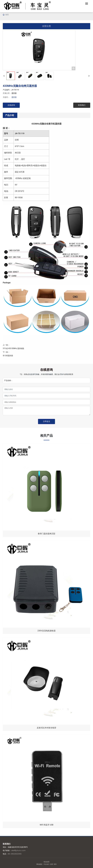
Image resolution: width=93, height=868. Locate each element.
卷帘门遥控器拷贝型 (46, 534)
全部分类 (46, 26)
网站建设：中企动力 (43, 864)
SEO (55, 864)
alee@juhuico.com (18, 850)
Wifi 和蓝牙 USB (47, 825)
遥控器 (14, 93)
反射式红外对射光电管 (46, 728)
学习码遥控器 (8, 356)
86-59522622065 (15, 854)
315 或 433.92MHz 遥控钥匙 (13, 348)
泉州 (52, 864)
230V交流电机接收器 (46, 631)
